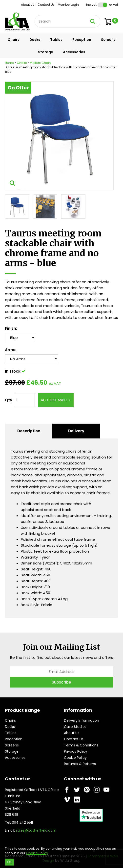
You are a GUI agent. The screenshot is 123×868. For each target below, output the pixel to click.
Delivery (76, 431)
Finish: (11, 328)
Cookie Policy (75, 758)
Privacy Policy (76, 751)
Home (9, 63)
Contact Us (46, 5)
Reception (82, 40)
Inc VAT (91, 5)
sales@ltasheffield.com (36, 830)
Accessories (74, 52)
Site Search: (35, 15)
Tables (56, 40)
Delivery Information (82, 720)
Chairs (14, 40)
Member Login (68, 5)
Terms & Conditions (81, 745)
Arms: (11, 350)
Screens (108, 40)
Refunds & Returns (80, 764)
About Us (28, 5)
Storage (46, 52)
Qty (9, 400)
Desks (35, 40)
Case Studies (75, 727)
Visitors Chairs (41, 63)
